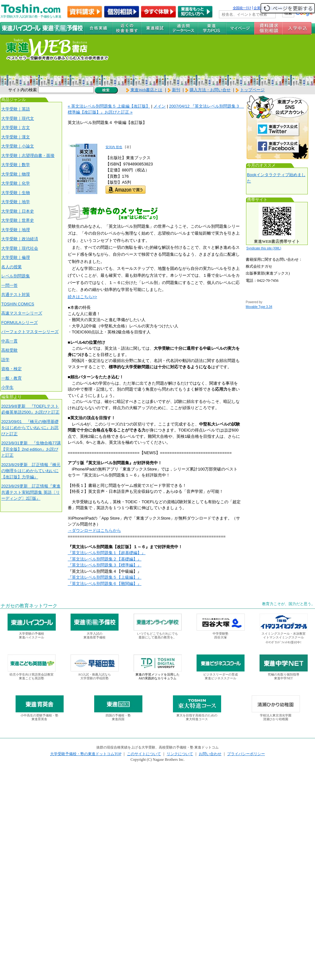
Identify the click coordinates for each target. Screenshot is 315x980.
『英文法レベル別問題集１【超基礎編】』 (107, 553)
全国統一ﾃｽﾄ (242, 8)
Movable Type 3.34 (259, 307)
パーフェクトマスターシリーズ (30, 332)
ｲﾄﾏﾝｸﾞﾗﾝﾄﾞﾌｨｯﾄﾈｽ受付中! (283, 642)
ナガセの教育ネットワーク (29, 606)
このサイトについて (144, 754)
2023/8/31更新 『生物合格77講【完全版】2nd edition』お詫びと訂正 (31, 449)
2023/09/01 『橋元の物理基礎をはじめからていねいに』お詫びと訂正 (30, 428)
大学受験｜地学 (16, 202)
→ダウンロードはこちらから (94, 530)
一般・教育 (11, 378)
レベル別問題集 (16, 276)
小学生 (7, 387)
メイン (160, 106)
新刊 (174, 90)
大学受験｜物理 (16, 174)
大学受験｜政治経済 (20, 239)
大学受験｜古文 (16, 128)
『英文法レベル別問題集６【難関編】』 (105, 584)
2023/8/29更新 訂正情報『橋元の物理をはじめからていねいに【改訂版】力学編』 (31, 471)
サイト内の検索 (23, 90)
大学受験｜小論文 (18, 146)
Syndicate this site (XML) (264, 248)
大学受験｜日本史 (18, 211)
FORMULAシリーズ (20, 323)
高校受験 (9, 350)
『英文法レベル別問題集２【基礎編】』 (105, 559)
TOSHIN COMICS (18, 304)
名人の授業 (11, 267)
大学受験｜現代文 (18, 118)
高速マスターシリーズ (22, 313)
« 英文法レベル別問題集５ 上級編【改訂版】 (109, 106)
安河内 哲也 (114, 147)
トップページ (252, 90)
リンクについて (180, 754)
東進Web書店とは (144, 90)
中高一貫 (9, 341)
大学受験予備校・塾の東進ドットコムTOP (86, 754)
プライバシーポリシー (246, 754)
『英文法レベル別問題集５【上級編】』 (105, 577)
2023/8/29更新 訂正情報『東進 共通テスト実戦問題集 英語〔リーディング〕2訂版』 (31, 492)
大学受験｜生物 (16, 193)
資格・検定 (11, 369)
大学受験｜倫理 (16, 257)
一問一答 (9, 285)
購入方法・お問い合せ (210, 90)
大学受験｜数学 (16, 165)
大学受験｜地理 (16, 230)
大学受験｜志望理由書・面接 (28, 156)
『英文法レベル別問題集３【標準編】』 (105, 565)
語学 (5, 360)
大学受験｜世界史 (18, 220)
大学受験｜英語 (16, 109)
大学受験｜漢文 (16, 137)
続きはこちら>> (82, 297)
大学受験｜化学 (16, 183)
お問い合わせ (210, 754)
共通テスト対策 (16, 295)
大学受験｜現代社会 (20, 248)
